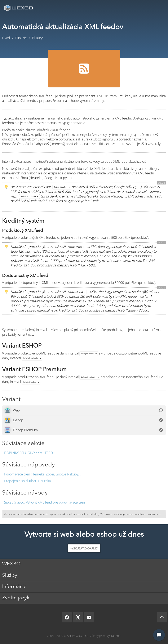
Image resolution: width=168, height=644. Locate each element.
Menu (159, 8)
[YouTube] (89, 617)
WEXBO (11, 564)
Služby (10, 575)
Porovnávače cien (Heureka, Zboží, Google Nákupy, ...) (44, 474)
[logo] (19, 8)
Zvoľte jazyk (16, 598)
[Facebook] (67, 617)
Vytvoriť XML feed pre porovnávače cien (45, 502)
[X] (78, 617)
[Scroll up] (162, 617)
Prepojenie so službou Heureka (27, 481)
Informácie (14, 587)
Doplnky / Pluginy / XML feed (28, 453)
